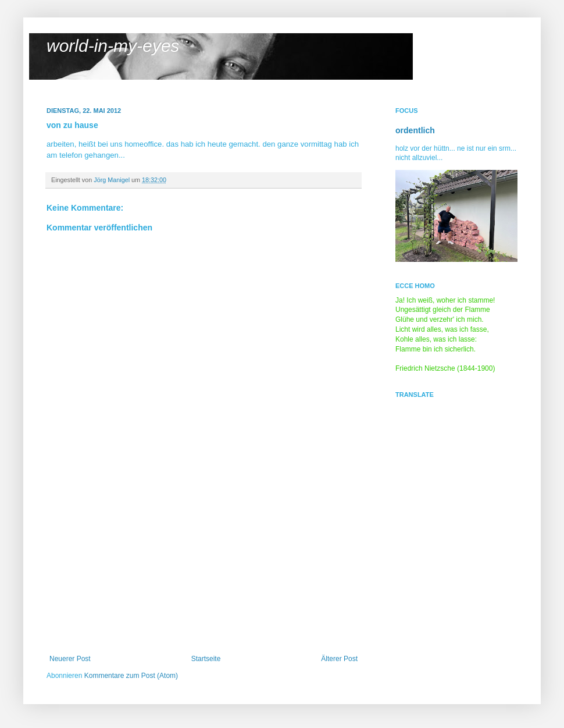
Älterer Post (339, 659)
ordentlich (415, 130)
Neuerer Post (70, 659)
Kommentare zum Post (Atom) (131, 676)
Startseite (206, 659)
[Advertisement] (204, 567)
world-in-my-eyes (113, 46)
